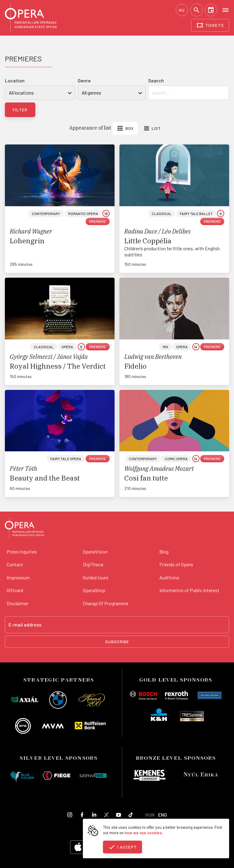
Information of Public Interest (189, 590)
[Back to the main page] (24, 529)
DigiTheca (93, 564)
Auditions (169, 577)
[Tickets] (210, 25)
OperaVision (95, 552)
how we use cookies (143, 833)
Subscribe (117, 642)
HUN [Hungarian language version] (150, 815)
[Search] (197, 10)
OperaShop (94, 590)
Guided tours (96, 577)
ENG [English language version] (163, 815)
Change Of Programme (106, 603)
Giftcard (15, 590)
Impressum (18, 577)
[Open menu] (225, 10)
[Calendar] (211, 10)
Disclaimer (18, 603)
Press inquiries (22, 552)
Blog (164, 552)
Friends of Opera (176, 564)
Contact (15, 564)
